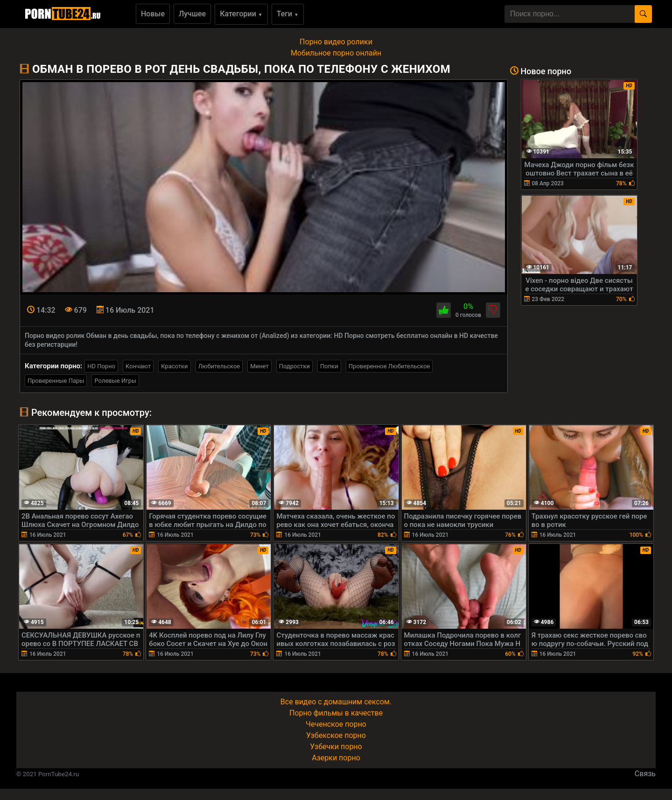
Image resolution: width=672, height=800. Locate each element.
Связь (645, 774)
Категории (241, 14)
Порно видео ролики (336, 42)
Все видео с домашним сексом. (336, 702)
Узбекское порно (336, 735)
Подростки (294, 366)
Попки (329, 366)
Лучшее (192, 14)
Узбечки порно (336, 747)
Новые (153, 14)
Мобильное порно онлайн (336, 53)
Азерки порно (336, 758)
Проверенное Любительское (389, 366)
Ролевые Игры (115, 381)
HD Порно (101, 366)
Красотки (174, 366)
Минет (259, 366)
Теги (288, 14)
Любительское (219, 366)
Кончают (138, 366)
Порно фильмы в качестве (336, 713)
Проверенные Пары (56, 381)
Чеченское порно (336, 724)
